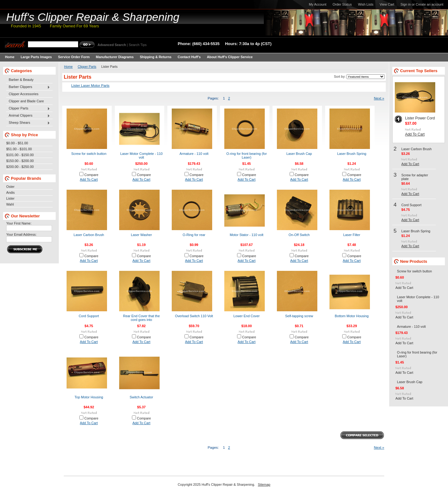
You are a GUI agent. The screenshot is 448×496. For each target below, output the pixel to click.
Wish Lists (366, 4)
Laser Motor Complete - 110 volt (141, 155)
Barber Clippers (28, 87)
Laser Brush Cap (299, 154)
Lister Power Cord (420, 118)
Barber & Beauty (21, 80)
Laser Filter (352, 235)
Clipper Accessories (24, 94)
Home (68, 67)
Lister (10, 198)
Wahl (10, 204)
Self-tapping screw (299, 316)
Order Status (342, 4)
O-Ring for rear (194, 235)
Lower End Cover (247, 316)
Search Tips (138, 45)
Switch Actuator (141, 397)
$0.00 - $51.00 (17, 143)
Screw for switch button (89, 154)
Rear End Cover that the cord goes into (142, 318)
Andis (10, 192)
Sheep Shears (28, 123)
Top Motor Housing (89, 397)
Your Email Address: (21, 234)
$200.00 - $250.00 (20, 167)
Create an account (429, 4)
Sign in (406, 4)
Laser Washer (142, 235)
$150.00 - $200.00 (20, 161)
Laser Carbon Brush (89, 235)
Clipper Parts (28, 109)
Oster (10, 187)
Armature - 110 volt (194, 154)
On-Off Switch (299, 235)
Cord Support (89, 316)
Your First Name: (19, 223)
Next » (379, 98)
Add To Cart (89, 179)
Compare (91, 175)
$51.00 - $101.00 (19, 149)
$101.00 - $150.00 (20, 155)
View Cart (387, 4)
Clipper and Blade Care (26, 101)
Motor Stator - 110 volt (246, 235)
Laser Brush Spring (352, 154)
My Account (318, 4)
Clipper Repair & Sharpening (93, 17)
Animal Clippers (28, 116)
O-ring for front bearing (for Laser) (246, 155)
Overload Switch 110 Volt (194, 316)
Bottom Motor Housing (352, 316)
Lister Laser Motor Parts (90, 86)
